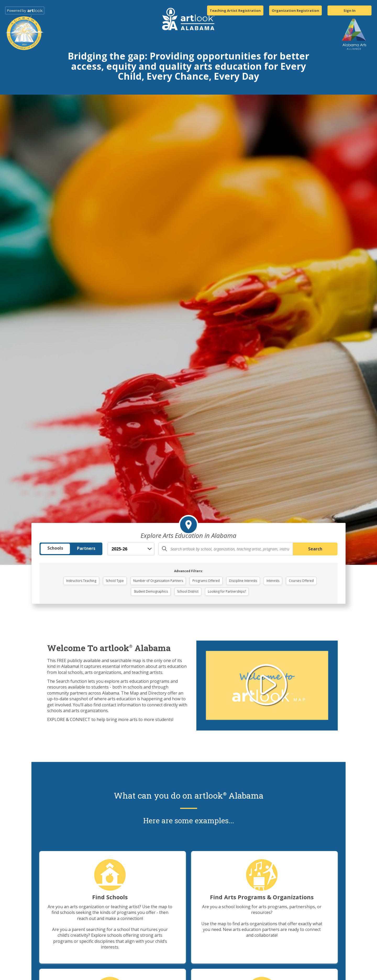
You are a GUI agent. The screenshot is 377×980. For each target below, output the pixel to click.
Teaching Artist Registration (235, 10)
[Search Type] (71, 549)
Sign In (350, 10)
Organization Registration (295, 10)
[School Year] (131, 549)
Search (315, 549)
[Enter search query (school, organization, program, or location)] (226, 549)
